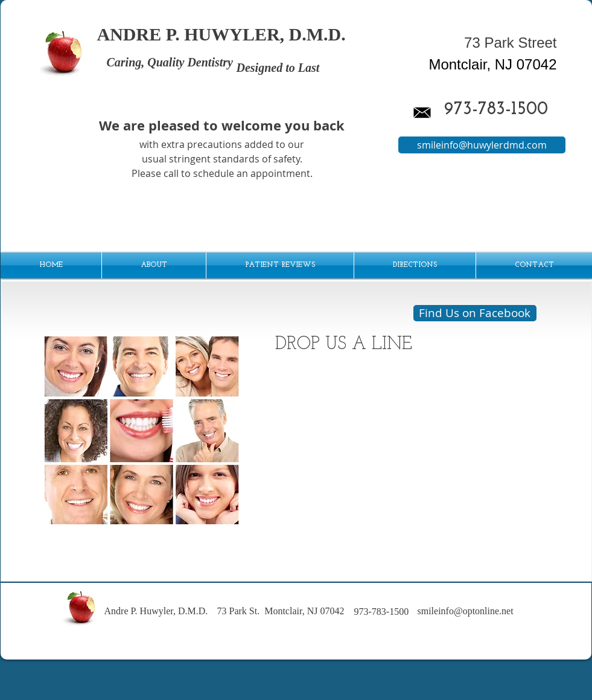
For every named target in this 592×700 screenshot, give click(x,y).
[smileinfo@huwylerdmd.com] (482, 145)
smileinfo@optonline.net (466, 611)
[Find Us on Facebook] (475, 313)
